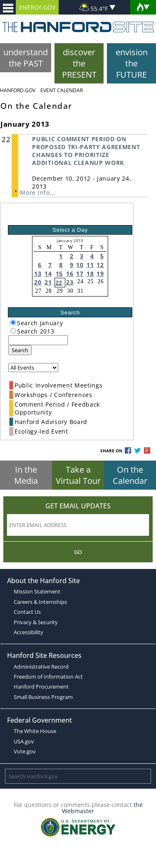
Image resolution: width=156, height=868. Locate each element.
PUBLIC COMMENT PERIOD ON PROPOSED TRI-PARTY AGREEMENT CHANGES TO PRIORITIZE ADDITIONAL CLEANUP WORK (86, 151)
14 (48, 273)
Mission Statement (37, 591)
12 (100, 265)
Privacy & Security (36, 622)
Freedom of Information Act (48, 677)
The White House (35, 731)
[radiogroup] (13, 322)
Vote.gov (25, 751)
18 (90, 273)
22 (59, 283)
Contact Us (27, 612)
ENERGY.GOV (37, 7)
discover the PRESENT (79, 63)
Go (78, 552)
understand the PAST (26, 58)
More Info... (38, 192)
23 (70, 282)
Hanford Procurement (41, 687)
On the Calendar (130, 475)
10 (80, 265)
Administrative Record (41, 667)
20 (38, 282)
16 (70, 273)
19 (100, 273)
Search (20, 350)
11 (90, 265)
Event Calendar (62, 90)
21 (48, 282)
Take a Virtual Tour (78, 475)
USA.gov (24, 741)
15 (59, 273)
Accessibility (28, 632)
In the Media (26, 475)
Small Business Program (43, 697)
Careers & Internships (40, 602)
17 (80, 273)
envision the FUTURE (132, 63)
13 (38, 273)
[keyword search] (38, 340)
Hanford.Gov (18, 90)
